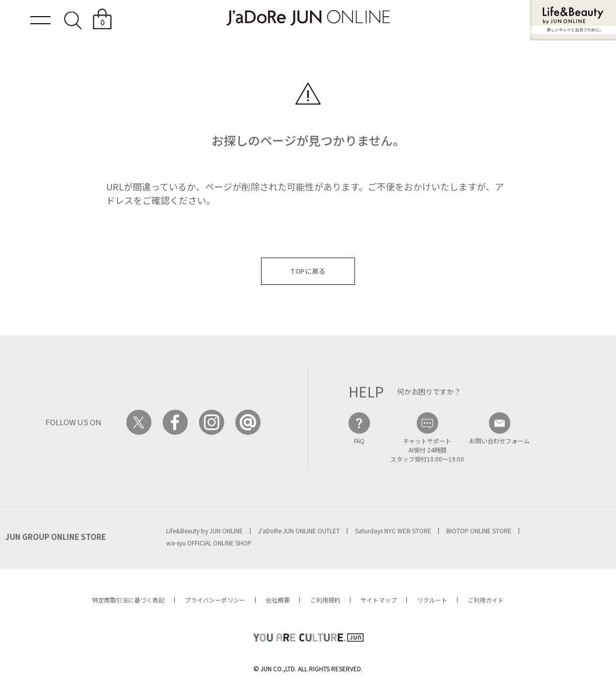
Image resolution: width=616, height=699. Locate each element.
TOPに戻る (308, 271)
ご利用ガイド (486, 600)
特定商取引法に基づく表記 (128, 600)
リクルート (432, 600)
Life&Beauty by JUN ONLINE (204, 531)
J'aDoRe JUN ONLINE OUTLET (299, 531)
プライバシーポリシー (215, 600)
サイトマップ (379, 600)
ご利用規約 (325, 600)
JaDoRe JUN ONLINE (308, 18)
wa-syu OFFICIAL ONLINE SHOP (209, 543)
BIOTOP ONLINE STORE (479, 531)
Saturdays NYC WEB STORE (393, 531)
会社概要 (278, 600)
